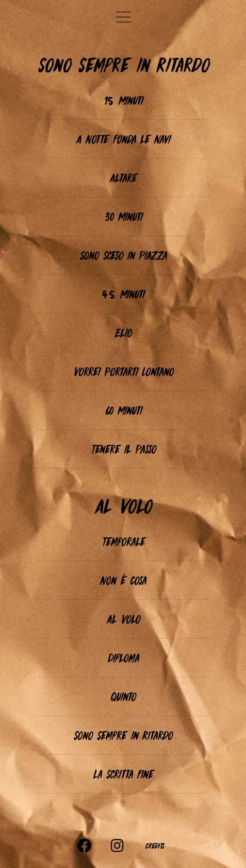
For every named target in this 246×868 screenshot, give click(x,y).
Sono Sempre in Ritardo (123, 735)
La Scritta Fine (123, 774)
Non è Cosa (123, 580)
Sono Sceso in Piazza (123, 255)
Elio (123, 333)
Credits (154, 846)
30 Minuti (123, 216)
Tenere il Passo (123, 449)
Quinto (123, 696)
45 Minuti (123, 294)
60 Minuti (123, 410)
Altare (123, 178)
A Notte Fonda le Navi (123, 139)
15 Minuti (123, 100)
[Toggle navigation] (123, 17)
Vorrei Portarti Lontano (123, 371)
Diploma (123, 658)
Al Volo (123, 619)
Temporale (123, 541)
